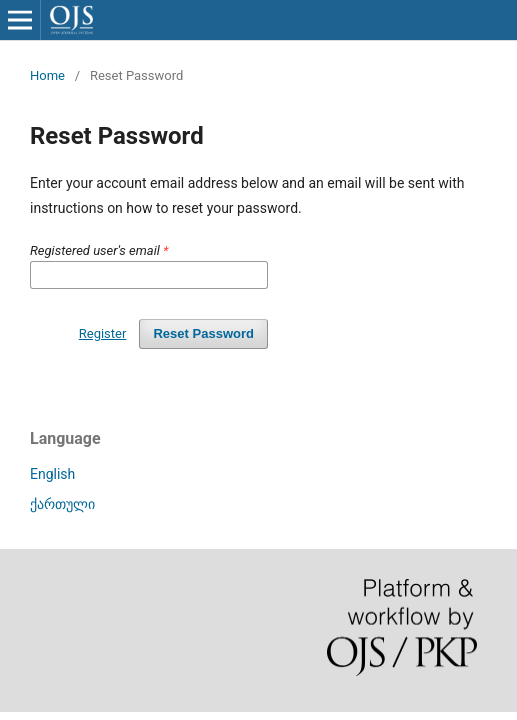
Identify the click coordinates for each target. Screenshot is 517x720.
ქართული (62, 504)
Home (47, 75)
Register (103, 333)
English (52, 474)
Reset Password (203, 333)
